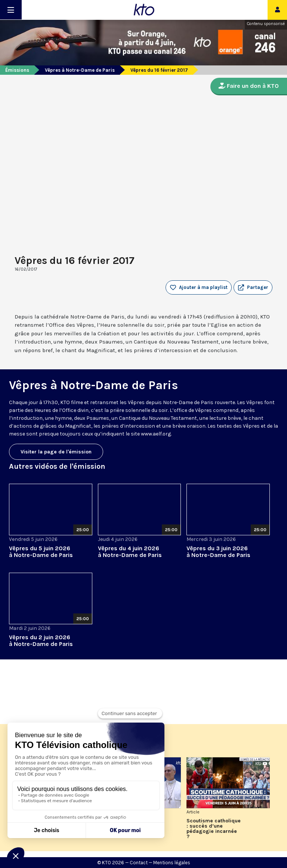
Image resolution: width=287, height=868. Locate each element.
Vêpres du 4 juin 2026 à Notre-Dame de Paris (130, 552)
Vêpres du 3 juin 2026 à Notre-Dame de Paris (218, 552)
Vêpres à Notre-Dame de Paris (80, 70)
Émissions (17, 70)
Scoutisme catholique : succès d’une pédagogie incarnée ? (214, 829)
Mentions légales (172, 863)
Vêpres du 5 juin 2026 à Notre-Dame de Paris (41, 552)
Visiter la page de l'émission (56, 452)
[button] (253, 287)
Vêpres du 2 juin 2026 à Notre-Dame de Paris (41, 641)
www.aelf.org (156, 434)
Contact (139, 863)
